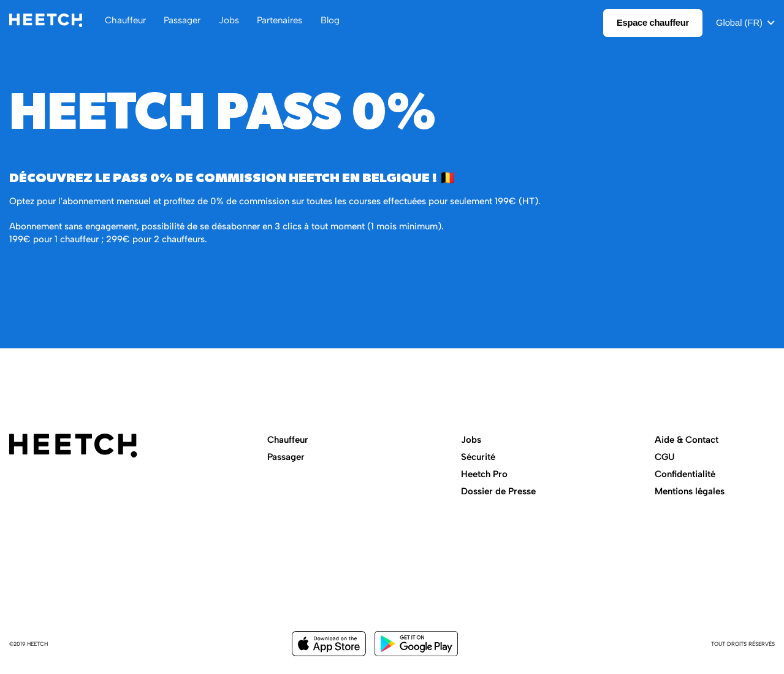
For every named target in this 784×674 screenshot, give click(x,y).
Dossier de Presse (498, 491)
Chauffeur (288, 440)
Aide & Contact (687, 440)
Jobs (471, 440)
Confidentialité (685, 474)
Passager (286, 457)
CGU (665, 457)
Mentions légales (690, 491)
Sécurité (478, 457)
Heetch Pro (484, 474)
